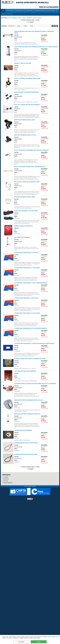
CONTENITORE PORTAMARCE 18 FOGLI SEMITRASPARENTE (31, 328)
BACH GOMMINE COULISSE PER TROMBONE (26, 92)
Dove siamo (6, 479)
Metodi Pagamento (8, 483)
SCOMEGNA (17, 351)
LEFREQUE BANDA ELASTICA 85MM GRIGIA (26, 443)
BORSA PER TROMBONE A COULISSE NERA (26, 211)
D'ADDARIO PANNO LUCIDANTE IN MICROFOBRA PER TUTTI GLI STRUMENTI (35, 384)
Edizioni (3, 14)
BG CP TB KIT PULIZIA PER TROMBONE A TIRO (27, 182)
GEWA (16, 55)
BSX (15, 245)
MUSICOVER (17, 234)
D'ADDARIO (17, 391)
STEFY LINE (17, 219)
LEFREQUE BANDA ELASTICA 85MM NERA (26, 454)
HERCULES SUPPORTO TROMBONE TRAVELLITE (27, 414)
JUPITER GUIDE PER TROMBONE (23, 430)
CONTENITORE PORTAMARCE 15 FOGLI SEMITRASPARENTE (31, 283)
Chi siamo (6, 481)
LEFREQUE (17, 451)
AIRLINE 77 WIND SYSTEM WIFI (23, 63)
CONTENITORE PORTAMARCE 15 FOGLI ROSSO (27, 268)
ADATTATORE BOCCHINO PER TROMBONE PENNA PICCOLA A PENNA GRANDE (36, 47)
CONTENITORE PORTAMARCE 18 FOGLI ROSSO (27, 313)
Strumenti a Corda (20, 11)
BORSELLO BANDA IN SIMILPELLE (23, 226)
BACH (16, 41)
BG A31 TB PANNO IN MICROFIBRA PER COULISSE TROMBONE (31, 150)
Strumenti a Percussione (40, 11)
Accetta (39, 642)
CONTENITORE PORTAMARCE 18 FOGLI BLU (26, 298)
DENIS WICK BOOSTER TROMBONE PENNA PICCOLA (29, 400)
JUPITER (16, 438)
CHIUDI (59, 636)
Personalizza (21, 642)
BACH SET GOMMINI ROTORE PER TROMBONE (27, 105)
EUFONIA (16, 260)
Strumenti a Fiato (29, 11)
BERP (16, 128)
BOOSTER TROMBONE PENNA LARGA (25, 197)
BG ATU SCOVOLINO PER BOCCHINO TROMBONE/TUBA (29, 167)
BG (15, 158)
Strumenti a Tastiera (51, 11)
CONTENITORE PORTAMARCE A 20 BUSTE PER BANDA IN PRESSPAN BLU (34, 344)
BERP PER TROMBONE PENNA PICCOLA (25, 135)
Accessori (9, 14)
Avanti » (32, 22)
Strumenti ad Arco (10, 11)
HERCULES (17, 422)
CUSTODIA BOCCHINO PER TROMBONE (25, 371)
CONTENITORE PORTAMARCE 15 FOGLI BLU (26, 253)
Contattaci (6, 477)
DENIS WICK (17, 205)
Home (3, 11)
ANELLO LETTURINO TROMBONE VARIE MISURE (27, 78)
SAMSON (16, 71)
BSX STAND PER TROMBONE (22, 237)
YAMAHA (16, 366)
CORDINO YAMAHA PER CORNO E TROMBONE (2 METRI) (30, 359)
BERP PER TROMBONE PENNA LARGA (25, 120)
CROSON (16, 86)
